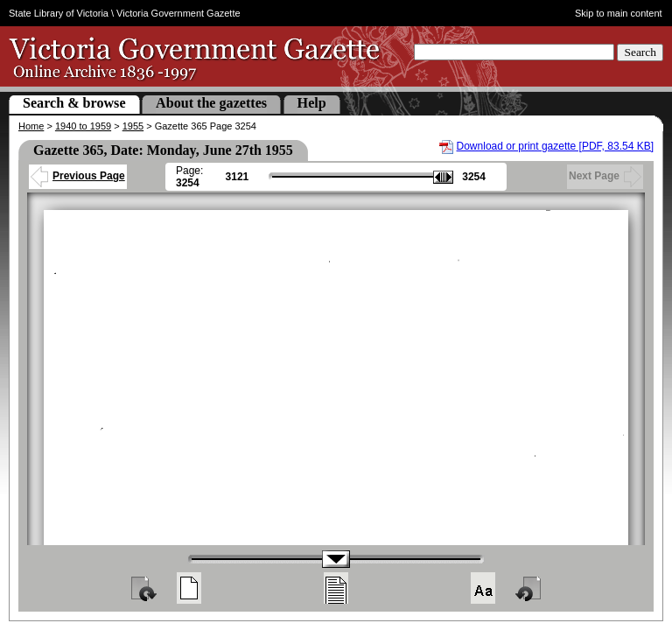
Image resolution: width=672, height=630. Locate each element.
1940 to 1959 (83, 126)
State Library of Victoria (59, 13)
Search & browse (74, 103)
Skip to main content (619, 13)
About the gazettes (211, 103)
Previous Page (78, 176)
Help (312, 103)
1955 (133, 126)
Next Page (605, 176)
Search (640, 52)
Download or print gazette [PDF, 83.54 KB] (555, 146)
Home (31, 126)
